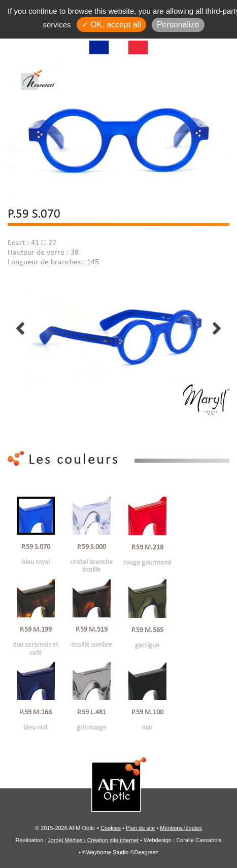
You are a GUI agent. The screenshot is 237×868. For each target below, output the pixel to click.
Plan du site (140, 828)
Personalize (178, 25)
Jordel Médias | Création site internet (93, 840)
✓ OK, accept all (111, 25)
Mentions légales (181, 828)
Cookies (111, 828)
